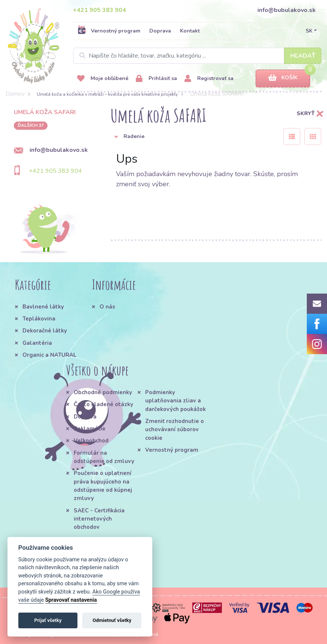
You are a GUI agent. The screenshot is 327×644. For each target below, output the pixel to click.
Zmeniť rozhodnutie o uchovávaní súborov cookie (175, 430)
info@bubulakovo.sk (287, 10)
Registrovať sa (209, 79)
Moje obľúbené (103, 79)
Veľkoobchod (91, 441)
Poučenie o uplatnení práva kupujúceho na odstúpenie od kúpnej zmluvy (103, 486)
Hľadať (303, 56)
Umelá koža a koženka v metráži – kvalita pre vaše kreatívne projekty (107, 94)
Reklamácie (90, 429)
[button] (191, 137)
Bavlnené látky (43, 307)
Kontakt (190, 31)
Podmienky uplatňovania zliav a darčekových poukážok (175, 401)
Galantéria (37, 343)
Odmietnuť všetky (112, 620)
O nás (107, 307)
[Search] (197, 56)
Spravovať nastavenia (71, 600)
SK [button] (309, 31)
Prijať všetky (48, 620)
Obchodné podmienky (103, 392)
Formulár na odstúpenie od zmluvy (104, 457)
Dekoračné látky (45, 331)
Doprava (160, 31)
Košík (283, 78)
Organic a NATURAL (49, 355)
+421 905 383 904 (100, 10)
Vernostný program (109, 31)
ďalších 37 (31, 125)
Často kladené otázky (103, 404)
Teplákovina (39, 319)
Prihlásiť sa (156, 79)
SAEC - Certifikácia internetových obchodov (99, 519)
